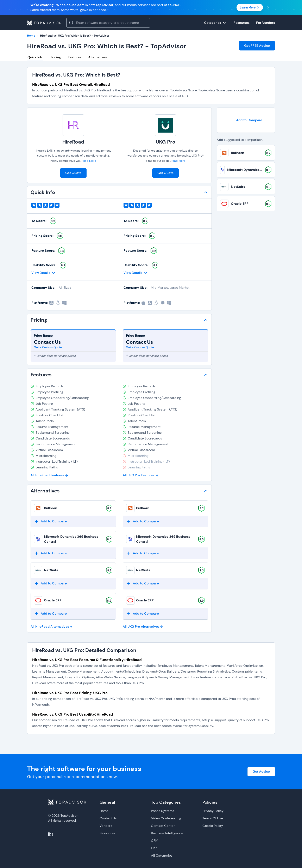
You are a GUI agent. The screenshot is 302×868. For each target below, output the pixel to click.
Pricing (56, 57)
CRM (155, 841)
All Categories (162, 855)
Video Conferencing (166, 818)
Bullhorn (51, 508)
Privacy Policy (213, 811)
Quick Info (35, 57)
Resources (107, 833)
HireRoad (73, 142)
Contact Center (163, 826)
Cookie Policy (213, 826)
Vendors (106, 826)
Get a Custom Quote (48, 347)
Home (104, 811)
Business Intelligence (167, 833)
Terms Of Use (213, 818)
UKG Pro (166, 142)
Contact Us (108, 818)
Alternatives (97, 57)
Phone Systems (163, 811)
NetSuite (51, 570)
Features (74, 57)
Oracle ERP (53, 600)
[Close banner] (268, 7)
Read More (89, 161)
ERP (154, 848)
